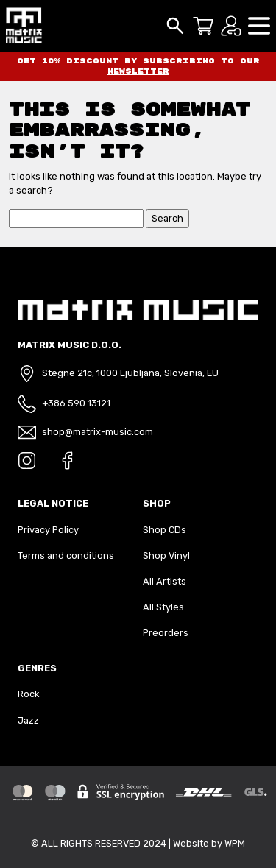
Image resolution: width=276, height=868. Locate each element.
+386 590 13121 (76, 403)
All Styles (163, 607)
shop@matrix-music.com (98, 432)
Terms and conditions (66, 555)
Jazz (28, 720)
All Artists (164, 581)
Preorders (166, 633)
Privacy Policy (48, 530)
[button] (259, 25)
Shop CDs (164, 530)
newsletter (138, 71)
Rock (28, 694)
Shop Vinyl (166, 555)
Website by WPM (209, 843)
